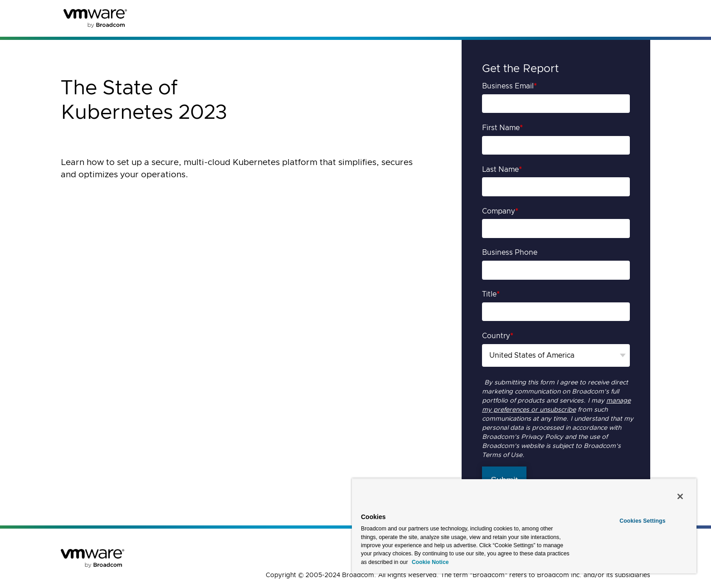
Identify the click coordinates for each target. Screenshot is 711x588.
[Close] (680, 496)
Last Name (502, 170)
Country (498, 336)
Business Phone (510, 253)
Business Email (509, 86)
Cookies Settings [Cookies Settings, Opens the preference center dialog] (642, 521)
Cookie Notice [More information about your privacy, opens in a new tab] (430, 562)
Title (491, 294)
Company (500, 211)
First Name (502, 128)
